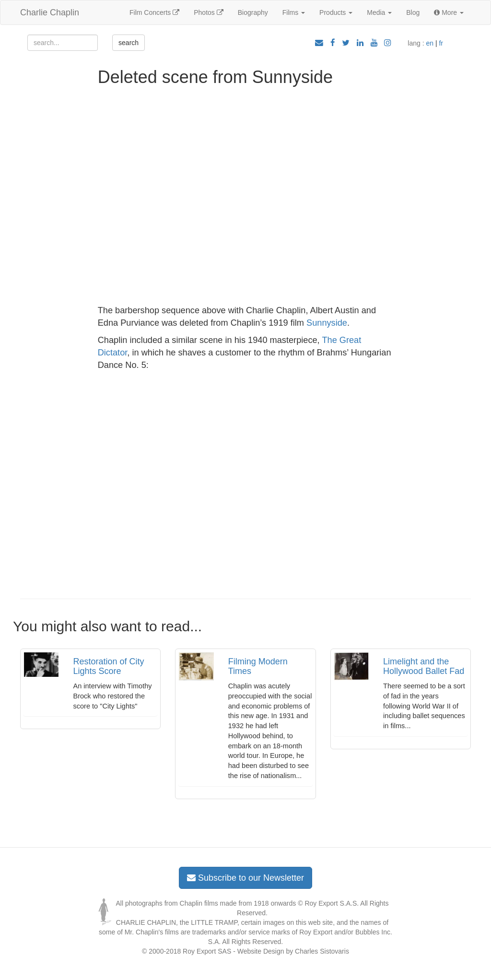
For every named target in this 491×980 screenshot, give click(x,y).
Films (294, 12)
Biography (253, 12)
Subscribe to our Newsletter (245, 878)
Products (336, 12)
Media (379, 12)
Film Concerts (154, 12)
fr (441, 43)
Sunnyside (327, 323)
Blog (413, 12)
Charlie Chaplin (50, 12)
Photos (208, 12)
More (449, 12)
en (430, 43)
